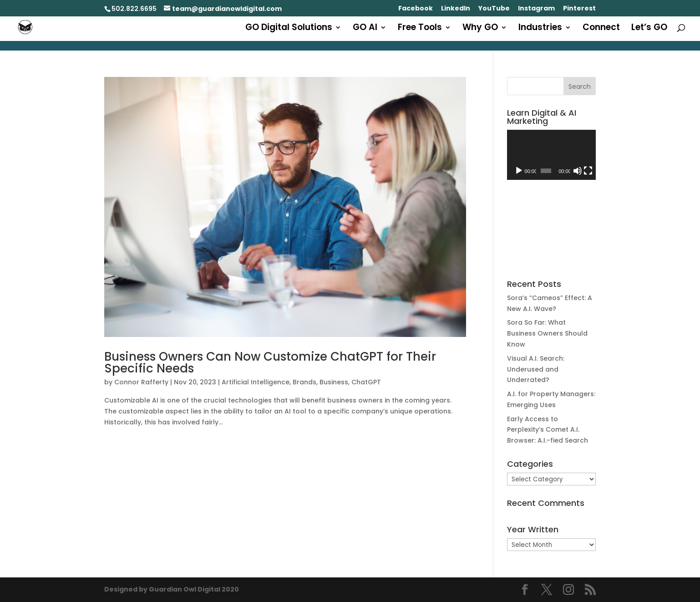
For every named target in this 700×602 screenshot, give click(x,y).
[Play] (519, 171)
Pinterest (579, 9)
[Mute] (578, 171)
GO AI (365, 29)
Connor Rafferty (141, 382)
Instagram (536, 9)
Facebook (416, 9)
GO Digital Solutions (289, 29)
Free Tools (420, 29)
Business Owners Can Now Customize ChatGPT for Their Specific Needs (270, 362)
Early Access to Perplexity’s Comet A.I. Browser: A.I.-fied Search (548, 430)
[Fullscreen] (588, 171)
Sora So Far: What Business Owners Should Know (547, 333)
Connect (601, 29)
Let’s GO (649, 29)
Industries (540, 29)
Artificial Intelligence (256, 382)
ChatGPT (366, 382)
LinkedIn (456, 9)
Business (334, 382)
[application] (551, 155)
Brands (304, 382)
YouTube (494, 9)
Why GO (480, 29)
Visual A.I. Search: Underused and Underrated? (536, 369)
